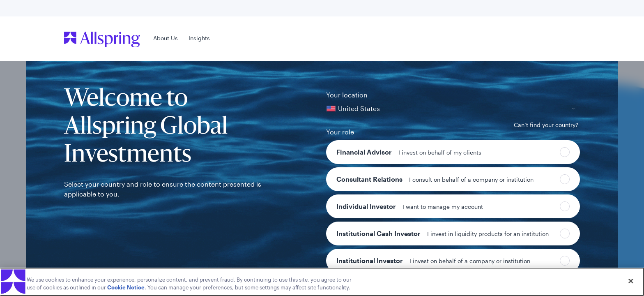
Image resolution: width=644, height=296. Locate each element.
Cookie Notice (126, 287)
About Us (166, 38)
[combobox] (453, 109)
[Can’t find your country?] (546, 125)
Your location (347, 95)
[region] (322, 282)
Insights (199, 38)
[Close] (631, 281)
